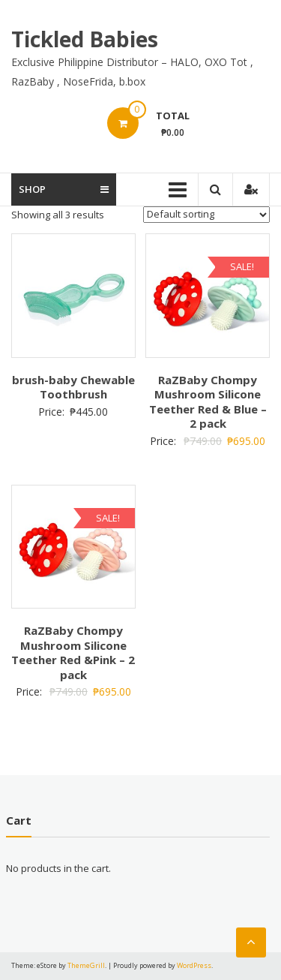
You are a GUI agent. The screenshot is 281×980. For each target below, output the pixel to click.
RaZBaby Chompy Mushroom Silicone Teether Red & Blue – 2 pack (208, 402)
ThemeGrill (86, 965)
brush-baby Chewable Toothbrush (73, 387)
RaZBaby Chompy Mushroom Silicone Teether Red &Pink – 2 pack (73, 652)
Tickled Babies (85, 39)
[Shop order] (206, 215)
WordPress (194, 965)
